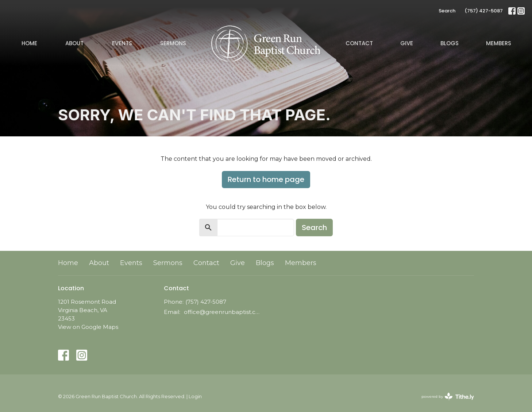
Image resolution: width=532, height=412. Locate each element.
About (74, 43)
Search (447, 11)
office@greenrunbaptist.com (223, 312)
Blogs (450, 43)
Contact (359, 43)
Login (195, 397)
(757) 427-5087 (484, 11)
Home (29, 43)
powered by (448, 397)
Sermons (173, 43)
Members (499, 43)
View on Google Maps (88, 327)
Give (407, 43)
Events (122, 43)
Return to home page (266, 179)
